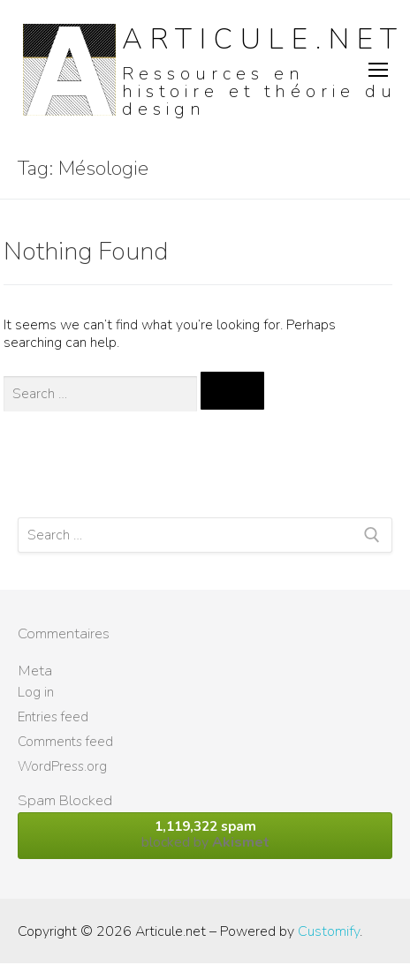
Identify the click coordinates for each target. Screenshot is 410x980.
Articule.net (263, 39)
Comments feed (65, 742)
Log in (36, 692)
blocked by (205, 835)
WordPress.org (62, 766)
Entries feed (53, 717)
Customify (329, 931)
